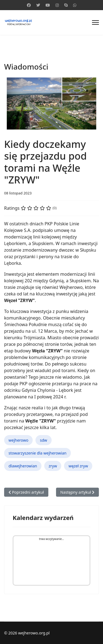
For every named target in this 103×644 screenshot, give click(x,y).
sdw (43, 440)
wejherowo (18, 440)
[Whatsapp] (75, 5)
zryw (53, 466)
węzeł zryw (78, 466)
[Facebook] (29, 5)
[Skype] (66, 5)
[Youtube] (48, 5)
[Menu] (95, 22)
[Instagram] (57, 5)
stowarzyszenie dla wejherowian (37, 453)
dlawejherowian (23, 466)
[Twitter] (38, 5)
